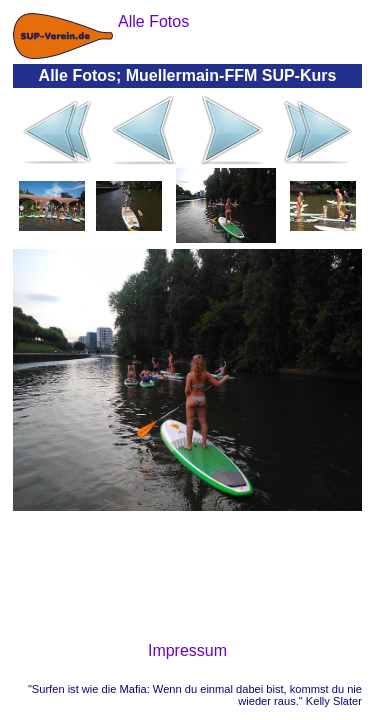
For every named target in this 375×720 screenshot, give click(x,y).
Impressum (187, 650)
